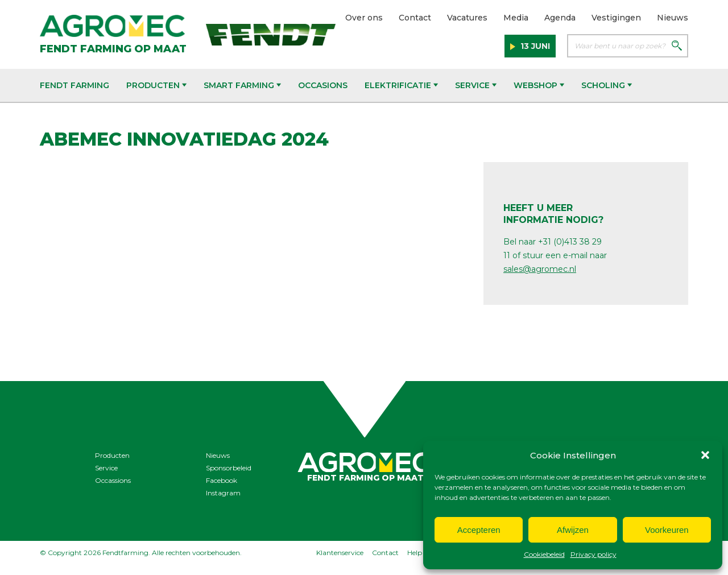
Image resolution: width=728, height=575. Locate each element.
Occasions (323, 85)
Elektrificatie (401, 85)
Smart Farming (242, 85)
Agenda (560, 18)
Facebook (222, 480)
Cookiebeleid (544, 554)
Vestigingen (616, 18)
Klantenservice (340, 553)
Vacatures (467, 18)
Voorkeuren (667, 530)
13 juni (534, 46)
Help (415, 553)
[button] (705, 455)
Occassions (113, 480)
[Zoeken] (677, 47)
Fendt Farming (75, 85)
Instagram (223, 493)
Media (516, 18)
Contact (415, 18)
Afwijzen (573, 530)
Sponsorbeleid (229, 468)
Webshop (539, 85)
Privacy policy (593, 554)
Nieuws (673, 18)
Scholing (607, 85)
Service (476, 85)
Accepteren (479, 530)
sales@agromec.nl (540, 269)
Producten (156, 85)
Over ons (364, 18)
